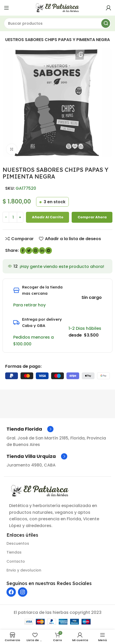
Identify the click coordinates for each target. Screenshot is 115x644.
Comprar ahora (92, 217)
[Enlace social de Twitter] (29, 251)
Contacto (16, 561)
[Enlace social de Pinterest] (36, 251)
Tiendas (14, 552)
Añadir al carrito (48, 217)
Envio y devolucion (24, 570)
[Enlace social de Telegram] (49, 251)
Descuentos (18, 543)
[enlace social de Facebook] (23, 251)
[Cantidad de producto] (13, 217)
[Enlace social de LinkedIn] (42, 251)
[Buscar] (58, 23)
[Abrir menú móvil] (6, 8)
